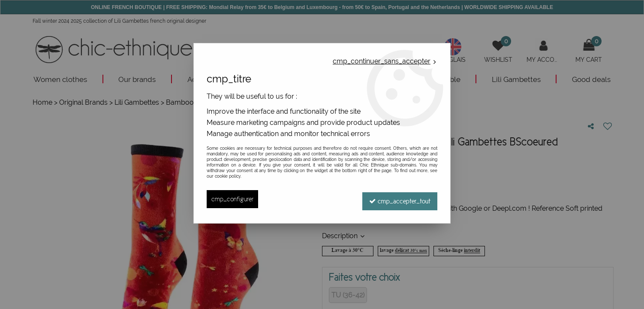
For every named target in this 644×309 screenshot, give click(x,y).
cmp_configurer (232, 199)
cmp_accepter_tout (400, 199)
